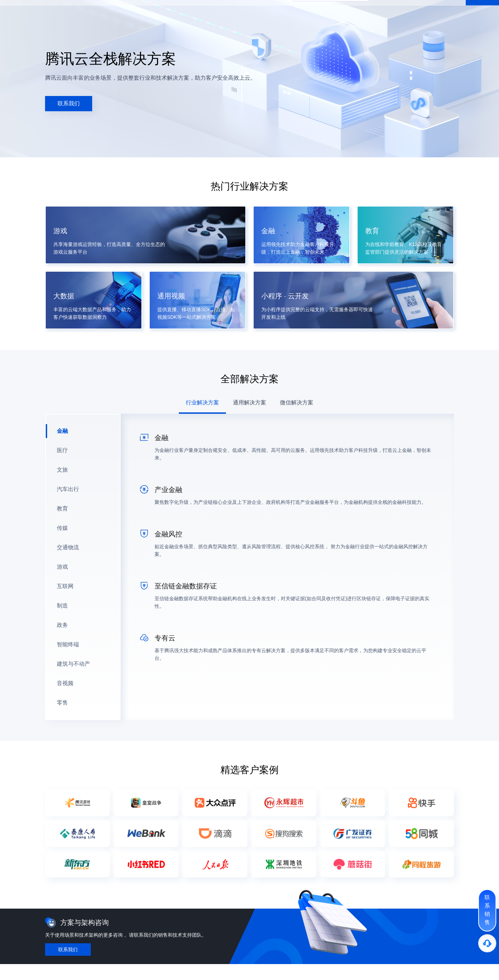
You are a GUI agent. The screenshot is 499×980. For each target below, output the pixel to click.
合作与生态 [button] (247, 11)
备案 (422, 11)
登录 (456, 11)
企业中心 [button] (155, 11)
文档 (408, 11)
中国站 (385, 11)
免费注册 (482, 11)
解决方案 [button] (114, 11)
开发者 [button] (197, 11)
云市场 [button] (177, 11)
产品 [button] (94, 11)
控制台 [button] (439, 11)
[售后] (487, 943)
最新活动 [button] (74, 11)
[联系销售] (487, 910)
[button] (47, 11)
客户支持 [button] (220, 11)
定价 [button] (134, 11)
